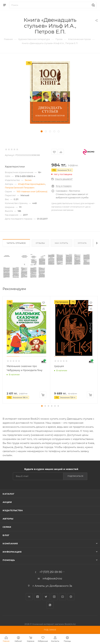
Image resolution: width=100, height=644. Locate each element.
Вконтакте (29, 597)
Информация (12, 552)
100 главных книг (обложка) (32, 191)
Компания (10, 543)
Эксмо (28, 180)
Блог (6, 535)
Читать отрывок (16, 243)
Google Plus (71, 597)
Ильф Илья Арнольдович (32, 184)
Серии (7, 527)
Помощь (9, 560)
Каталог (9, 494)
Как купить (62, 243)
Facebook (38, 597)
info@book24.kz (52, 578)
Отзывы (40, 243)
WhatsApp (50, 605)
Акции (7, 502)
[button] (42, 406)
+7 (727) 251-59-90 (51, 572)
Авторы (8, 519)
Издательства (13, 510)
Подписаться (75, 476)
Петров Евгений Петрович (20, 188)
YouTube (63, 597)
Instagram (54, 597)
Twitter (46, 597)
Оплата (82, 243)
